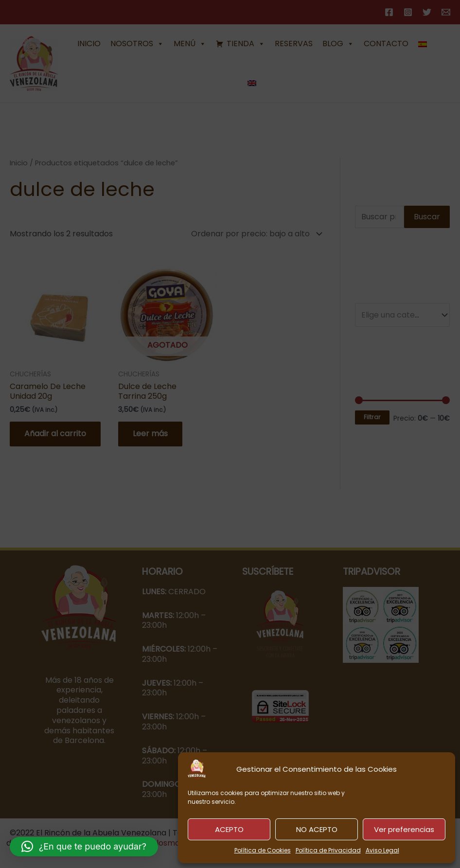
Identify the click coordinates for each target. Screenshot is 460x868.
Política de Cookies (263, 850)
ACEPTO (229, 829)
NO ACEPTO (317, 829)
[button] (84, 847)
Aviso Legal (382, 850)
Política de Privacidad (328, 850)
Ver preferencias (404, 829)
